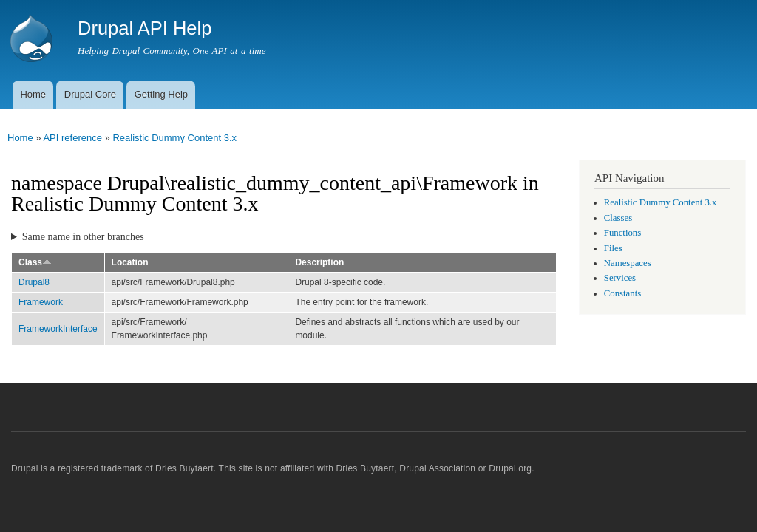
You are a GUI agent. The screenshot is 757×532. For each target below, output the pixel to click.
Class (35, 262)
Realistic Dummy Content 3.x (174, 138)
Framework (41, 302)
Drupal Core (90, 94)
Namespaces (628, 263)
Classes (618, 218)
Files (613, 248)
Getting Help (161, 94)
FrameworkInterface (58, 329)
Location (130, 262)
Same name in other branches (83, 237)
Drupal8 (34, 282)
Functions (622, 233)
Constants (622, 293)
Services (620, 278)
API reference (72, 138)
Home (33, 94)
